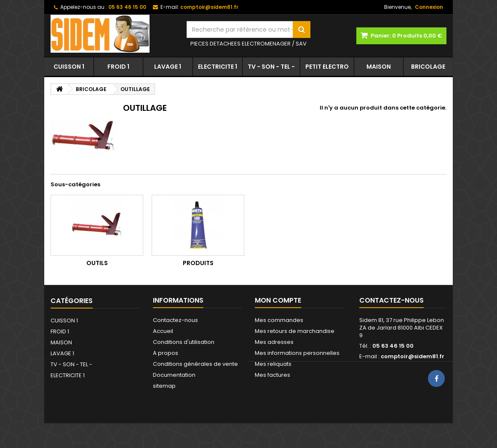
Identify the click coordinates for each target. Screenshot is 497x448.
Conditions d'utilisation (184, 342)
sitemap (164, 386)
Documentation (174, 375)
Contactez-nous (175, 320)
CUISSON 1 (69, 67)
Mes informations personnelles (297, 353)
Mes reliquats (273, 364)
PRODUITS (198, 263)
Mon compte (278, 300)
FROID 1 (118, 67)
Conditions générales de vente (195, 364)
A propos (166, 353)
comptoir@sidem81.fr (413, 356)
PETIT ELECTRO (327, 67)
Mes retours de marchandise (295, 331)
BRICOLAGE (428, 67)
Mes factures (273, 375)
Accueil (163, 331)
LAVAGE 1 (168, 67)
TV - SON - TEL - (271, 67)
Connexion (429, 7)
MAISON (379, 67)
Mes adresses (274, 342)
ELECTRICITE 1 (218, 67)
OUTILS (97, 263)
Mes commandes (279, 320)
